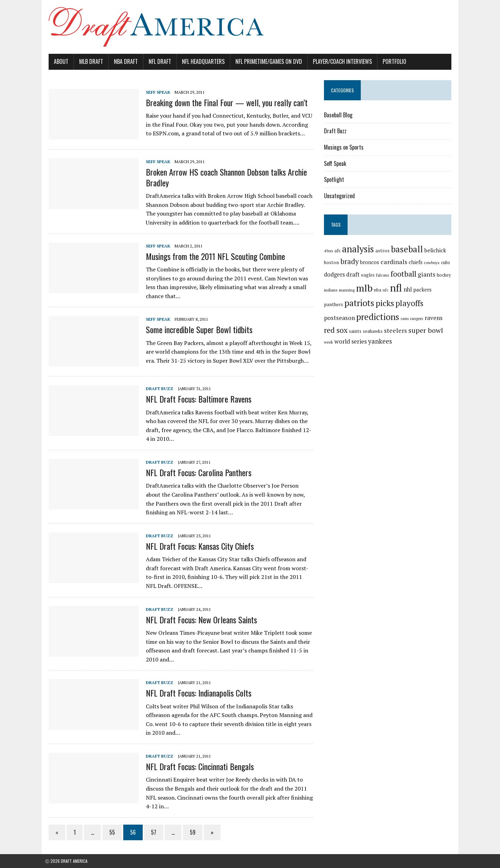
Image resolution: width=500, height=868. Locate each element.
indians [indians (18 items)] (332, 290)
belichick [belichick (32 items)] (436, 250)
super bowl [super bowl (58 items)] (388, 330)
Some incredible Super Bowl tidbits (196, 329)
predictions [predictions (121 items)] (347, 317)
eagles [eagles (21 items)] (369, 275)
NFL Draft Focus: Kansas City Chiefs (196, 546)
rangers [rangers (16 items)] (385, 318)
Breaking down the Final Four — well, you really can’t (223, 102)
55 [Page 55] (109, 832)
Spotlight (335, 179)
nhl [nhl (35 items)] (409, 289)
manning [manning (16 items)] (348, 290)
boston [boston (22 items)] (332, 262)
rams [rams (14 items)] (373, 319)
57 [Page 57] (150, 832)
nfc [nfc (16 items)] (387, 290)
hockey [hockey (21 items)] (445, 275)
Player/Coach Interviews (339, 61)
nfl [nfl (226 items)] (397, 288)
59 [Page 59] (189, 832)
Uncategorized (340, 196)
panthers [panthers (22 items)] (444, 290)
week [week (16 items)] (411, 331)
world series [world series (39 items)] (433, 330)
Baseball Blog (339, 115)
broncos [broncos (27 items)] (371, 262)
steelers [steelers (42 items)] (358, 330)
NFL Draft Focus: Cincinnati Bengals (196, 766)
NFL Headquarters (200, 61)
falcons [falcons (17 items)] (384, 275)
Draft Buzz (156, 389)
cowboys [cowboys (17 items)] (433, 263)
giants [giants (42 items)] (428, 274)
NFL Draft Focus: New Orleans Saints (198, 620)
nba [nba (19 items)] (379, 290)
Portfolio (391, 61)
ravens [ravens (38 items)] (402, 318)
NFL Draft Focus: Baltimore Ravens (195, 399)
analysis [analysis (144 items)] (359, 249)
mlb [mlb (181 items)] (365, 288)
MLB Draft (88, 61)
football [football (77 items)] (405, 274)
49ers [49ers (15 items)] (330, 251)
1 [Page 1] (71, 832)
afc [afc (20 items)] (339, 251)
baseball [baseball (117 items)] (408, 249)
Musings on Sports (345, 147)
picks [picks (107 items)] (365, 303)
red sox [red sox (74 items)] (424, 317)
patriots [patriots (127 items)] (340, 303)
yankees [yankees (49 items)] (337, 340)
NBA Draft (122, 61)
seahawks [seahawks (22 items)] (335, 330)
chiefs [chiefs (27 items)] (417, 262)
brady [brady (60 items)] (351, 262)
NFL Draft (156, 61)
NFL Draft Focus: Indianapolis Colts (195, 693)
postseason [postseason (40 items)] (421, 304)
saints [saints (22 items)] (444, 318)
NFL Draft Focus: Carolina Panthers (195, 472)
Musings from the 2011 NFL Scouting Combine (212, 256)
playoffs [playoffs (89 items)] (390, 303)
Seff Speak (155, 92)
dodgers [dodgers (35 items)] (335, 275)
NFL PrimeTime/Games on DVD (265, 61)
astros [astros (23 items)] (384, 251)
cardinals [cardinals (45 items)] (395, 262)
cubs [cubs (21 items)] (447, 262)
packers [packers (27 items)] (423, 289)
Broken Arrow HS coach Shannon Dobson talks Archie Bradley (223, 177)
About (58, 61)
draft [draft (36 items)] (354, 275)
